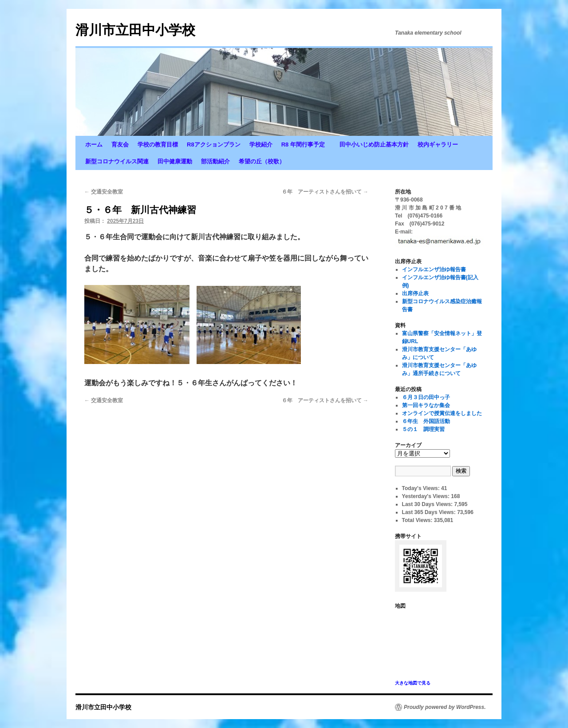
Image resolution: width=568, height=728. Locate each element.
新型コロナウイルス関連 (117, 161)
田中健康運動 (175, 161)
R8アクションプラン (214, 144)
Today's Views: (422, 488)
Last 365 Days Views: (430, 512)
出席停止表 (415, 293)
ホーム (94, 144)
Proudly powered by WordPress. (445, 707)
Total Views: (418, 520)
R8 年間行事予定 (306, 144)
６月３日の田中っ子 (426, 397)
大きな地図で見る (413, 683)
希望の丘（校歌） (262, 161)
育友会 (120, 144)
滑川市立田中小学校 (135, 30)
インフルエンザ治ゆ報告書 (434, 269)
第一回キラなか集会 (426, 405)
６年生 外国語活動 (426, 421)
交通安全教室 (104, 192)
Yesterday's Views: (427, 496)
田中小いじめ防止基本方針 (374, 144)
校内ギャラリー (438, 144)
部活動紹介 (215, 161)
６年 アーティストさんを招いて (325, 192)
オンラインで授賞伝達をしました (442, 413)
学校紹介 (261, 144)
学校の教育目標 (158, 144)
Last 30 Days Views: (428, 504)
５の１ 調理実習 (423, 429)
